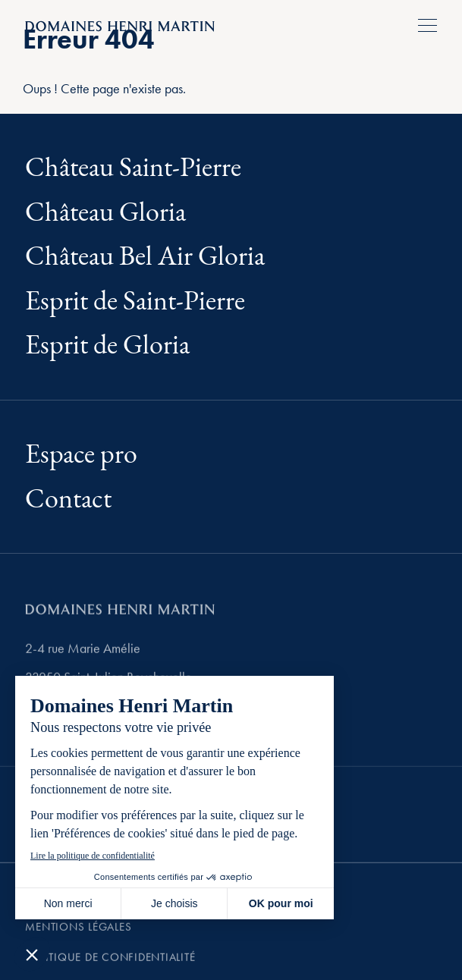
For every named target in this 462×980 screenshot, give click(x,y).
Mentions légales (78, 935)
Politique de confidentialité (110, 966)
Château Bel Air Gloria (145, 257)
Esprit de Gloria (107, 346)
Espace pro (81, 455)
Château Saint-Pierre (133, 168)
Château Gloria (105, 213)
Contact (68, 499)
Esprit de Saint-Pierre (135, 302)
